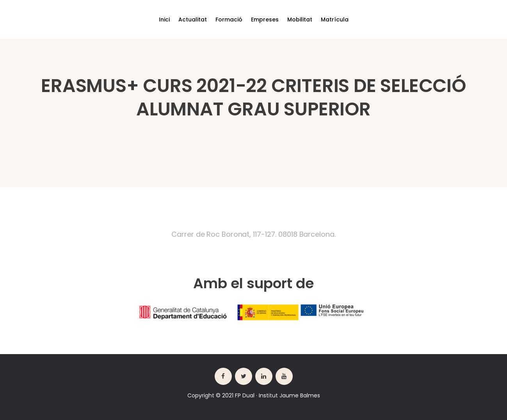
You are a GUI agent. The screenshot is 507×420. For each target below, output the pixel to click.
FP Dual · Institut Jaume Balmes (278, 395)
